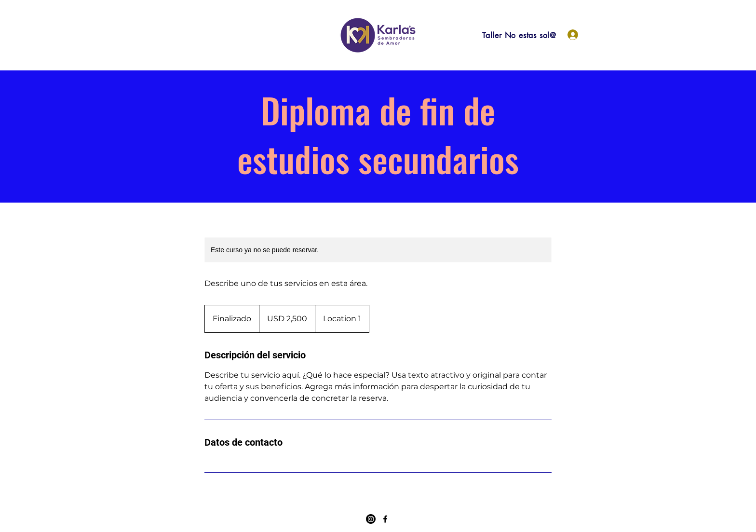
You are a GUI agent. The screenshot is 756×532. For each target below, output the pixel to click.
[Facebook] (385, 519)
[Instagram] (371, 519)
